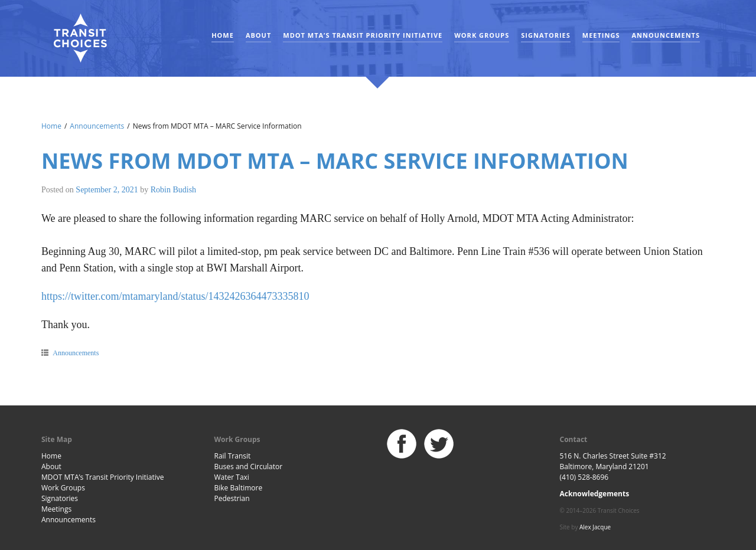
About (258, 35)
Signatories (545, 35)
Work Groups (482, 35)
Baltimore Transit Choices (80, 38)
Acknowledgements (595, 494)
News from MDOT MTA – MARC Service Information (335, 161)
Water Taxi (232, 477)
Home (223, 35)
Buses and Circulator (249, 466)
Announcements (666, 35)
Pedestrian (232, 498)
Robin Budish (173, 190)
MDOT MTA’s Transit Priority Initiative (363, 35)
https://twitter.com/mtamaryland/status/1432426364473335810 (175, 296)
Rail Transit (233, 456)
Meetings (601, 35)
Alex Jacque (595, 527)
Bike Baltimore (239, 488)
